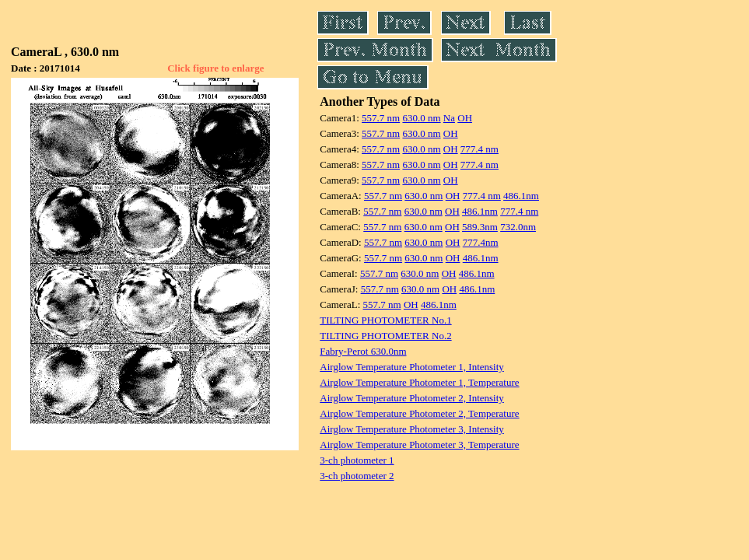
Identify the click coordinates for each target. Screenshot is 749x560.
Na (449, 118)
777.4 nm (479, 149)
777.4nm (481, 242)
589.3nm (480, 227)
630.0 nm (421, 118)
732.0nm (518, 227)
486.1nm (521, 196)
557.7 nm (381, 118)
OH (465, 118)
